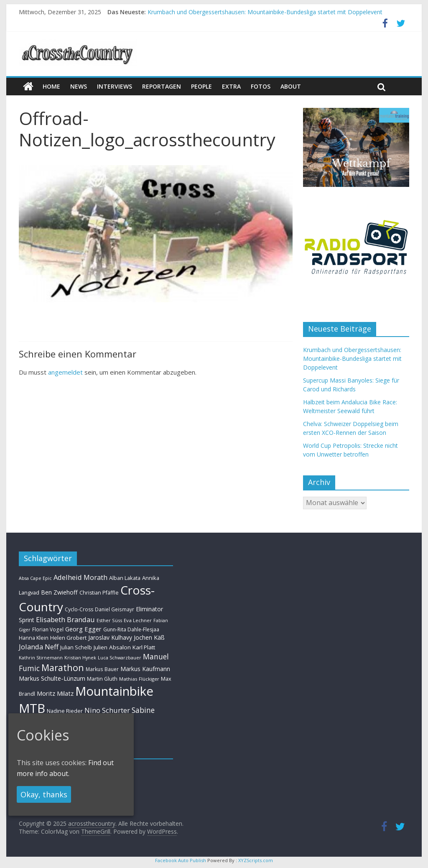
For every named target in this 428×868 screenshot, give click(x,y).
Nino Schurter (107, 710)
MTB (32, 708)
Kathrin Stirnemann (41, 657)
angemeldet (65, 372)
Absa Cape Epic (35, 578)
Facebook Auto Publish (181, 860)
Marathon (63, 668)
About (291, 86)
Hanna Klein (34, 638)
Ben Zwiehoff (59, 592)
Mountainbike (114, 691)
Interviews (115, 86)
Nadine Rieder (65, 711)
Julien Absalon (112, 647)
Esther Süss (109, 620)
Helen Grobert (68, 638)
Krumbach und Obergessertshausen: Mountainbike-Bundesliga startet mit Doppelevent (265, 12)
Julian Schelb (76, 647)
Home (51, 86)
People (201, 86)
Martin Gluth (102, 679)
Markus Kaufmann (145, 669)
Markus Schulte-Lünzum (52, 678)
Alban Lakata (125, 578)
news (79, 86)
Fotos (261, 86)
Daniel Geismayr (115, 609)
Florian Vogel (48, 629)
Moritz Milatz (55, 693)
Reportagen (162, 86)
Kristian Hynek (80, 657)
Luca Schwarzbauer (120, 657)
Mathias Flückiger (139, 679)
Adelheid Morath (80, 577)
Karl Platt (144, 647)
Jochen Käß (149, 637)
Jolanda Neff (39, 647)
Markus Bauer (102, 669)
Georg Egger (83, 629)
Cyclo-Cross (79, 609)
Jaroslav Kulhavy (110, 637)
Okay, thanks (44, 794)
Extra (231, 86)
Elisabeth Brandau (65, 620)
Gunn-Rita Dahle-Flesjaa (131, 629)
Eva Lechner (138, 620)
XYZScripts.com (256, 860)
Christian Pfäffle (99, 593)
